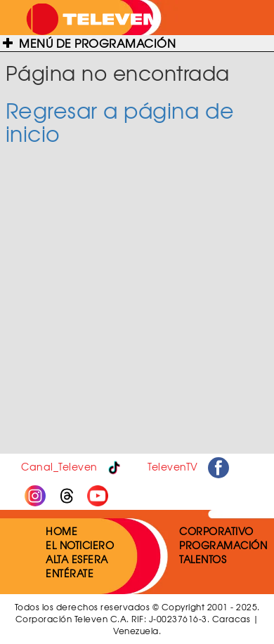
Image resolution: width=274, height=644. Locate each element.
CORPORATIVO (216, 531)
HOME (61, 531)
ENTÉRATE (70, 573)
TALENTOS (203, 559)
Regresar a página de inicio (120, 121)
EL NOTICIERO (80, 545)
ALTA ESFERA (77, 559)
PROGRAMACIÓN (223, 545)
